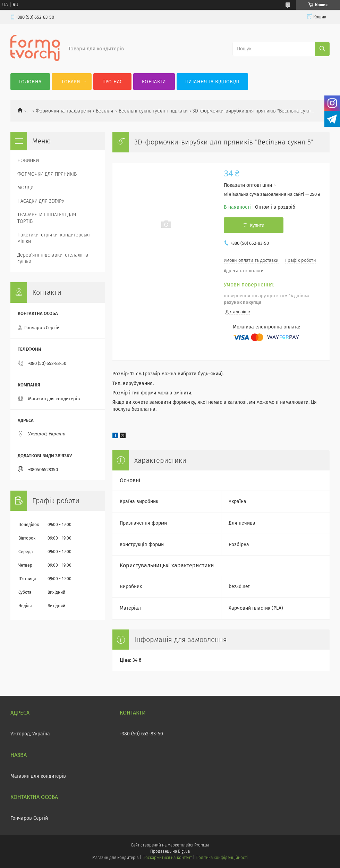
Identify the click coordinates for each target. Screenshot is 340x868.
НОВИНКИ (28, 161)
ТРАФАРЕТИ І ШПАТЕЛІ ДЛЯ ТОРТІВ (47, 218)
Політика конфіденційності (222, 858)
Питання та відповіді (212, 82)
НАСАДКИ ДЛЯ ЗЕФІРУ (41, 201)
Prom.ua (202, 845)
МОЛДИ (25, 188)
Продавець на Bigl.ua (170, 851)
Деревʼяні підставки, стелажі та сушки (53, 258)
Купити (257, 225)
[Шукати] (322, 49)
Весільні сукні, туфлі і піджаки (153, 111)
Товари (71, 82)
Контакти (154, 82)
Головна (30, 82)
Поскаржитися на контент (167, 858)
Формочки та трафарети (63, 111)
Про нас (113, 82)
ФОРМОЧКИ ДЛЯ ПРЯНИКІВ (47, 174)
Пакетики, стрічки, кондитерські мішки (54, 238)
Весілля (105, 111)
